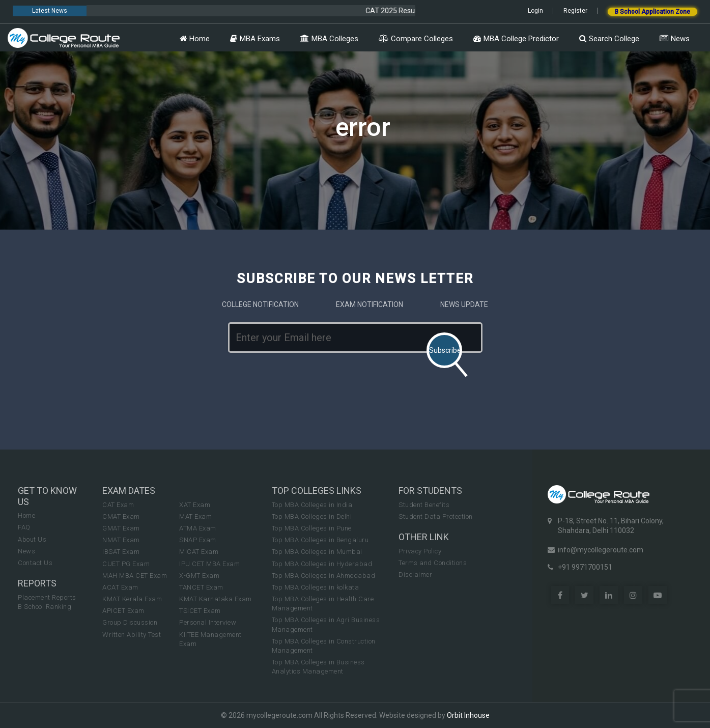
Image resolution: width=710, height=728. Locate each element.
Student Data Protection (436, 516)
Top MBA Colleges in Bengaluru (320, 540)
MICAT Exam (199, 552)
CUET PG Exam (126, 564)
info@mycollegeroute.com (601, 550)
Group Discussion (130, 622)
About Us (32, 539)
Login (535, 11)
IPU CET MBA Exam (209, 564)
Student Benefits (424, 505)
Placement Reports (47, 597)
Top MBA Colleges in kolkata (316, 587)
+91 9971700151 (585, 567)
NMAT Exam (121, 540)
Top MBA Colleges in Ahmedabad (324, 576)
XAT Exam (195, 505)
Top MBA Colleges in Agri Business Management (326, 624)
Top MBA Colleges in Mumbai (317, 552)
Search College (609, 39)
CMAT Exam (121, 516)
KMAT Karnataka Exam (216, 599)
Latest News (50, 11)
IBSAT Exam (121, 552)
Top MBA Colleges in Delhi (312, 516)
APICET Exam (123, 611)
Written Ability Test (132, 635)
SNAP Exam (198, 540)
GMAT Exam (121, 528)
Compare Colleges (416, 39)
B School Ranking (45, 607)
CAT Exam (118, 505)
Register (575, 11)
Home (195, 39)
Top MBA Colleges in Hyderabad (322, 564)
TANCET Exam (201, 587)
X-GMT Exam (199, 576)
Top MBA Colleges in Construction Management (324, 646)
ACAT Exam (120, 587)
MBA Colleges (329, 39)
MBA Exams (255, 39)
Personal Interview (208, 622)
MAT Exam (195, 516)
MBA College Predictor (516, 39)
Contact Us (35, 563)
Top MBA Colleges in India (312, 505)
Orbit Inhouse (468, 715)
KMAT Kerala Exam (132, 599)
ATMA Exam (198, 528)
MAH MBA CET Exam (135, 576)
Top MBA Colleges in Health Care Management (323, 604)
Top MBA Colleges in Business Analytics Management (318, 667)
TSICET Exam (200, 611)
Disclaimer (415, 575)
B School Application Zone (652, 12)
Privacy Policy (420, 551)
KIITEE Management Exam (210, 639)
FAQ (24, 527)
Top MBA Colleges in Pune (312, 528)
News (675, 39)
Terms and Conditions (433, 563)
